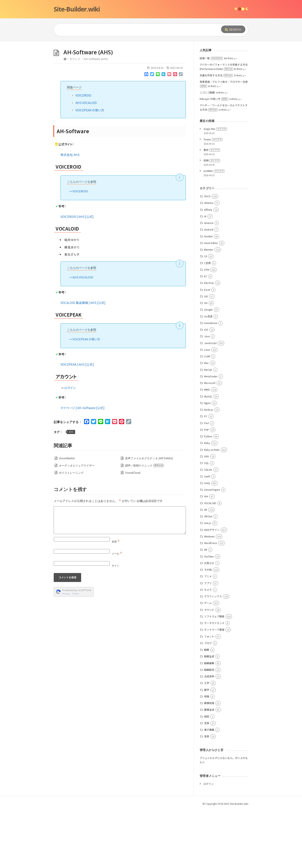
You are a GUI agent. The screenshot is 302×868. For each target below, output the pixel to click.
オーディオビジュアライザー (77, 524)
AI (205, 275)
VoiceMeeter (67, 517)
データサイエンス (214, 681)
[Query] (132, 30)
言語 (207, 781)
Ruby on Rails (212, 508)
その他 (208, 628)
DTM (207, 328)
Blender (209, 308)
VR (206, 568)
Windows (209, 595)
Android (209, 288)
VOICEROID (83, 154)
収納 (212, 219)
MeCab (208, 428)
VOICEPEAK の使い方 (90, 168)
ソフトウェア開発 (214, 675)
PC (206, 475)
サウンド (75, 117)
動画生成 (209, 715)
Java (207, 395)
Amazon (209, 281)
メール (117, 612)
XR (206, 608)
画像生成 (209, 768)
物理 (207, 755)
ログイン (70, 446)
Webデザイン (212, 588)
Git (206, 361)
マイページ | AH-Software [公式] (83, 466)
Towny (213, 198)
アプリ (208, 641)
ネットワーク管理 (214, 688)
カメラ (208, 648)
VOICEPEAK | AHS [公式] (77, 423)
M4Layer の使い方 (214, 157)
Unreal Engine (212, 548)
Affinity (208, 268)
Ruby (207, 501)
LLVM (207, 415)
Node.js (209, 468)
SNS (207, 515)
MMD (207, 448)
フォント (209, 695)
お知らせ (209, 621)
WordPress (211, 601)
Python (208, 495)
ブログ (208, 701)
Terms (75, 652)
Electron (209, 341)
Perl (206, 481)
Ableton (209, 261)
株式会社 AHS (70, 213)
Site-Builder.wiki (77, 9)
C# (206, 315)
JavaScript (210, 401)
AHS (71, 490)
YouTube (209, 615)
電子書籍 (209, 788)
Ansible (208, 295)
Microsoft (210, 441)
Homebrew (211, 381)
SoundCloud (133, 531)
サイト (115, 624)
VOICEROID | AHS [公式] (77, 275)
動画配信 (209, 728)
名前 (116, 600)
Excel (207, 348)
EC (206, 335)
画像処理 (209, 761)
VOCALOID (210, 561)
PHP (207, 488)
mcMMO (214, 229)
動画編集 (209, 721)
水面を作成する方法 (216, 134)
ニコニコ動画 (207, 151)
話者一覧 (211, 117)
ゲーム (208, 661)
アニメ (208, 635)
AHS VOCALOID (86, 161)
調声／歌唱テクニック (145, 524)
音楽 (207, 795)
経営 (207, 775)
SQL (207, 521)
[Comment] (120, 579)
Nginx (207, 461)
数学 (207, 748)
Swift (207, 535)
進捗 (212, 208)
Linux (207, 408)
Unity (207, 541)
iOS (206, 388)
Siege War (215, 187)
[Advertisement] (151, 70)
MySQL (208, 455)
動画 (207, 708)
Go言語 (208, 375)
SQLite (208, 528)
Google (208, 368)
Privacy (66, 652)
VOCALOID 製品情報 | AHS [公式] (83, 361)
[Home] (65, 117)
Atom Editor (211, 301)
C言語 (207, 321)
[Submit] (233, 29)
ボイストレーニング (71, 531)
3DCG (207, 255)
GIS (206, 355)
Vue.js (208, 581)
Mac (206, 421)
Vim (206, 555)
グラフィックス (213, 655)
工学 (207, 741)
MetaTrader (211, 435)
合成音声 (209, 735)
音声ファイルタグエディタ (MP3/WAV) (149, 517)
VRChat (208, 575)
